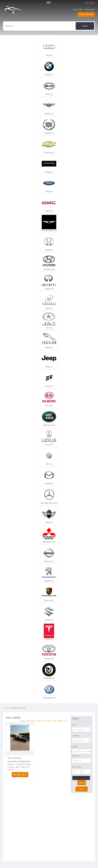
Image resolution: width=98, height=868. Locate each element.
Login (87, 3)
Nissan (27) (49, 561)
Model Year (76, 756)
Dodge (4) (49, 172)
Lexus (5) (49, 445)
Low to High (46, 721)
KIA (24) (49, 406)
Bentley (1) (49, 114)
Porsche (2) (49, 600)
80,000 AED (20, 775)
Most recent (31, 721)
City (74, 725)
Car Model (74, 747)
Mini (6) (49, 522)
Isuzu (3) (49, 308)
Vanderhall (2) (49, 678)
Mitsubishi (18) (49, 542)
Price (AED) (76, 767)
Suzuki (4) (49, 620)
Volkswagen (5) (49, 698)
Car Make (76, 736)
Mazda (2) (49, 483)
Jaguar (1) (49, 347)
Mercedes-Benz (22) (49, 503)
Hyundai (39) (49, 269)
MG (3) (49, 464)
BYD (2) (49, 94)
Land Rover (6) (49, 425)
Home (6, 708)
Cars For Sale (78, 9)
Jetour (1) (49, 386)
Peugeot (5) (49, 581)
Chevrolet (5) (49, 153)
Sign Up (92, 3)
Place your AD (86, 14)
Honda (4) (49, 250)
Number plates (89, 9)
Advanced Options (81, 778)
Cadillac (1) (49, 133)
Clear (82, 789)
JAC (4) (49, 328)
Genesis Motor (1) (49, 230)
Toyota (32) (49, 659)
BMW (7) (49, 75)
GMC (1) (49, 211)
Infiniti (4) (49, 289)
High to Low (62, 721)
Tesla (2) (49, 639)
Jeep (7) (49, 367)
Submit (82, 783)
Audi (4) (49, 55)
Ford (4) (49, 192)
